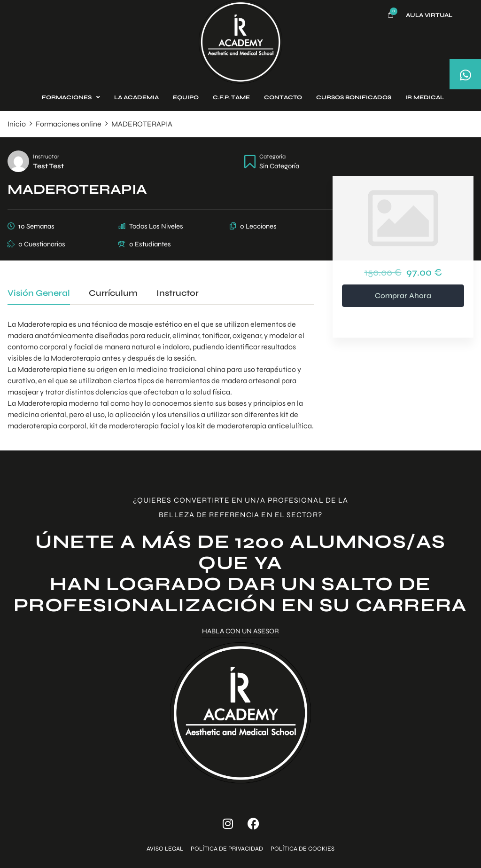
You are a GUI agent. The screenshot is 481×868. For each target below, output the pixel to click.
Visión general (39, 293)
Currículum (113, 293)
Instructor (46, 156)
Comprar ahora (403, 296)
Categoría (272, 156)
